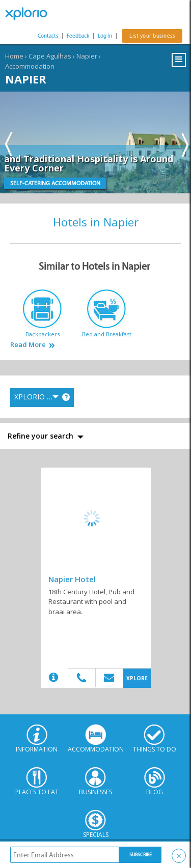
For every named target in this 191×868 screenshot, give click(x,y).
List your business (152, 36)
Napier (87, 56)
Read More (28, 345)
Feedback (78, 36)
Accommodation (30, 66)
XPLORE (137, 678)
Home (14, 56)
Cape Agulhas (50, 56)
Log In (105, 36)
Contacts (48, 36)
